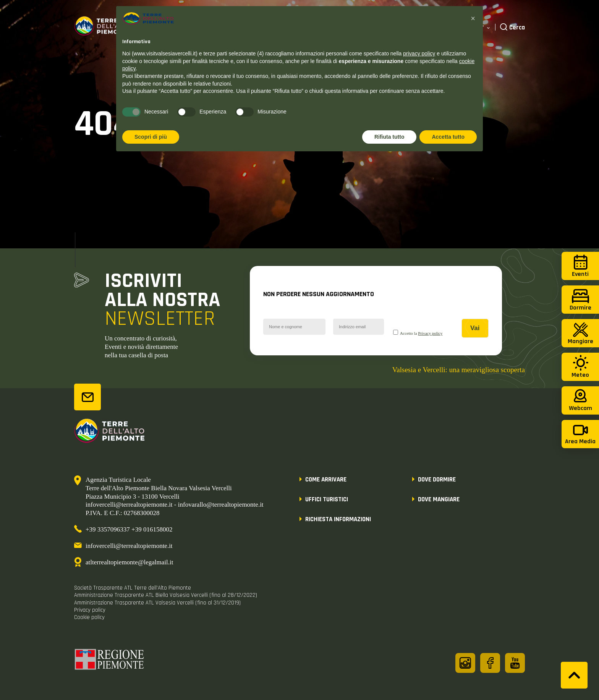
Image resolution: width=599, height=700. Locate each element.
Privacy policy (430, 333)
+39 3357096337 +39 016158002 (129, 529)
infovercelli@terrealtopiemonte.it (129, 546)
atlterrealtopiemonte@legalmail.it (129, 562)
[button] (473, 18)
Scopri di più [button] (151, 137)
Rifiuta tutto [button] (389, 137)
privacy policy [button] (419, 53)
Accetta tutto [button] (448, 137)
